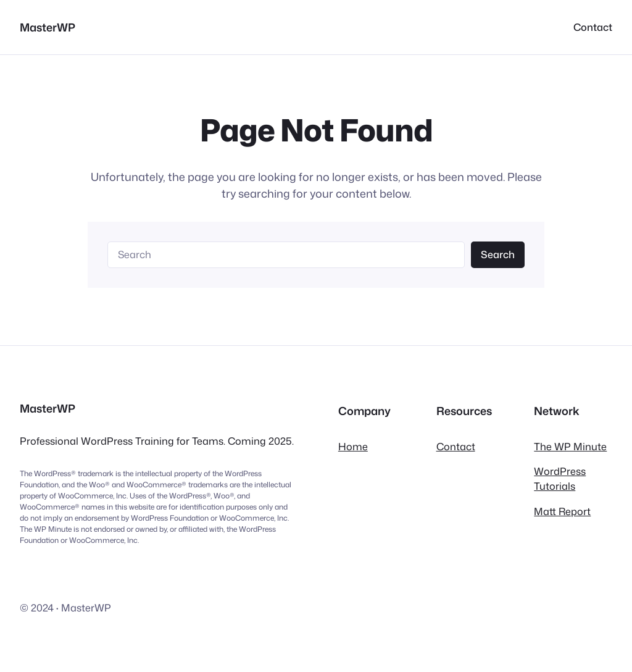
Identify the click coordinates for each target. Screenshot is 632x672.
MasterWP (48, 27)
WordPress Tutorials (560, 478)
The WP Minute (570, 446)
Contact (456, 446)
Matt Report (562, 511)
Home (353, 446)
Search (498, 254)
